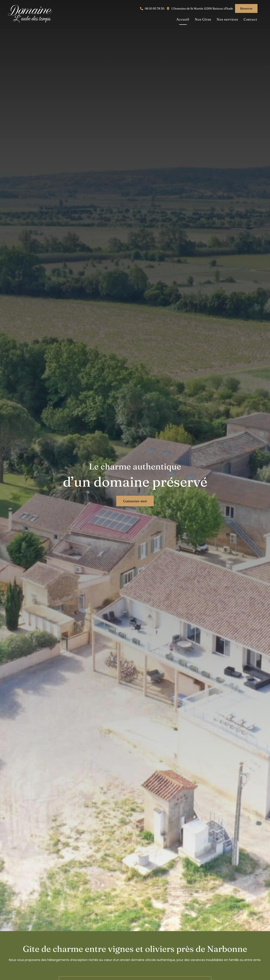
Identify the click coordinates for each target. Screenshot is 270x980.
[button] (152, 9)
